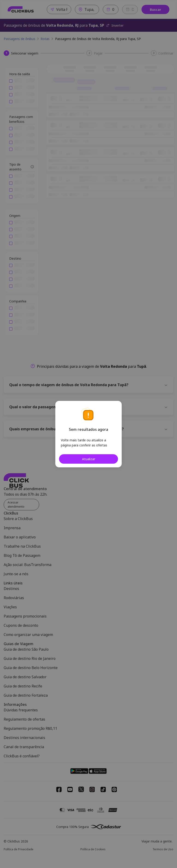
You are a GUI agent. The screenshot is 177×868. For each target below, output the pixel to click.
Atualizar (89, 459)
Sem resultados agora (88, 429)
